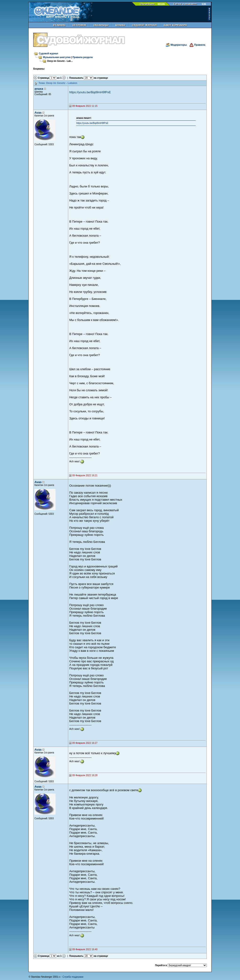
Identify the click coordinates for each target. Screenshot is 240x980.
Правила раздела (82, 57)
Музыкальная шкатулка (57, 57)
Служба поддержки (73, 977)
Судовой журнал (49, 54)
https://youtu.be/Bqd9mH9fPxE (90, 92)
